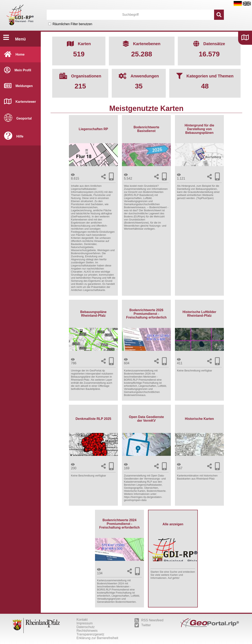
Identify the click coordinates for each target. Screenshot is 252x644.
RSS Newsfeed (149, 620)
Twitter (143, 625)
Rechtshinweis (87, 631)
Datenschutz (86, 627)
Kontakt (82, 620)
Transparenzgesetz (90, 634)
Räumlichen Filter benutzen (72, 24)
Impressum (85, 623)
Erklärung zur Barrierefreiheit (97, 638)
